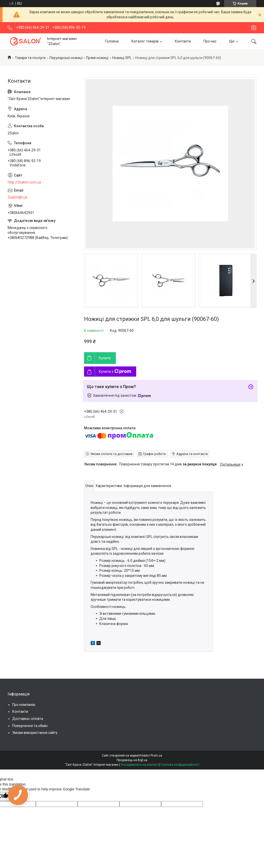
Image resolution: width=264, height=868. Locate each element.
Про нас (210, 41)
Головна (112, 41)
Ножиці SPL (122, 58)
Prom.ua (156, 756)
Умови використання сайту (35, 733)
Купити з (115, 372)
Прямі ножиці (97, 58)
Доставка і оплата (28, 719)
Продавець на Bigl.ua (132, 760)
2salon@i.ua (17, 197)
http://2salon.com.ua (24, 182)
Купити (105, 358)
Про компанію (24, 705)
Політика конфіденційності (180, 765)
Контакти (183, 41)
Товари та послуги (30, 58)
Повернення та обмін (30, 726)
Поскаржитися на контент (139, 765)
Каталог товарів (145, 41)
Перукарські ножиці (66, 58)
